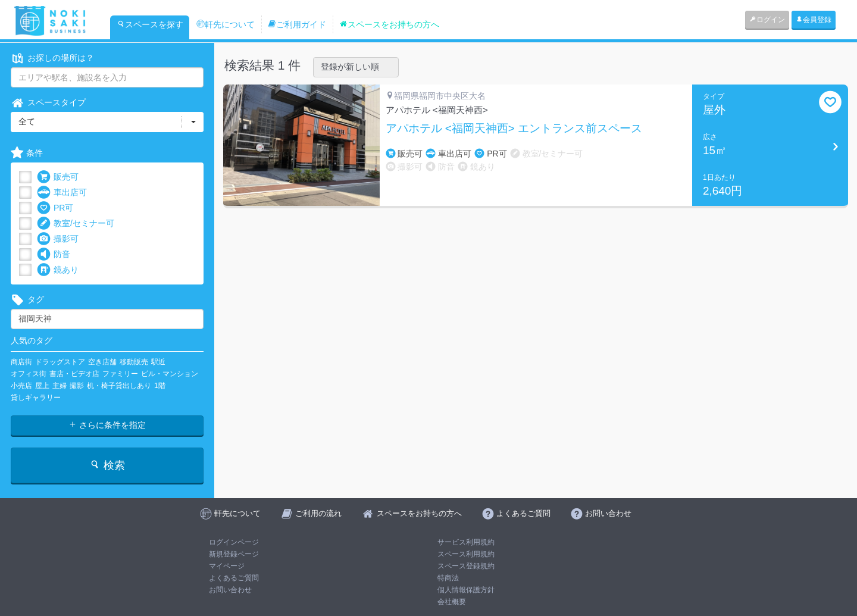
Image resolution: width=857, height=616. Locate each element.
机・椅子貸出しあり (119, 386)
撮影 (77, 386)
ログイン (767, 20)
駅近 (158, 362)
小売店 (21, 386)
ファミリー (120, 374)
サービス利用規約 (466, 542)
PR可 (55, 208)
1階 (160, 386)
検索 (107, 465)
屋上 (42, 386)
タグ (27, 300)
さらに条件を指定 (107, 425)
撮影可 (58, 239)
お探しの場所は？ (52, 58)
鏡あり (58, 270)
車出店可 (62, 193)
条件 (27, 153)
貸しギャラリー (36, 398)
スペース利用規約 (466, 554)
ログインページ (234, 542)
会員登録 (814, 20)
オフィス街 (29, 374)
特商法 (448, 578)
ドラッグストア (60, 362)
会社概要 (452, 602)
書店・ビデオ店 (74, 374)
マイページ (227, 566)
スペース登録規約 (466, 566)
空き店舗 (102, 362)
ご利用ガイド (297, 24)
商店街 (21, 362)
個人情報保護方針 (466, 590)
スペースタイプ (48, 103)
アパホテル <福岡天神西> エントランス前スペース (514, 129)
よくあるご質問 (234, 578)
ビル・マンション (170, 374)
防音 (54, 254)
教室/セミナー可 (76, 223)
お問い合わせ (230, 590)
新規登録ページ (234, 554)
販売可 (58, 177)
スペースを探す (150, 24)
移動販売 (134, 362)
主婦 (60, 386)
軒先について (226, 24)
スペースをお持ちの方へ (389, 24)
